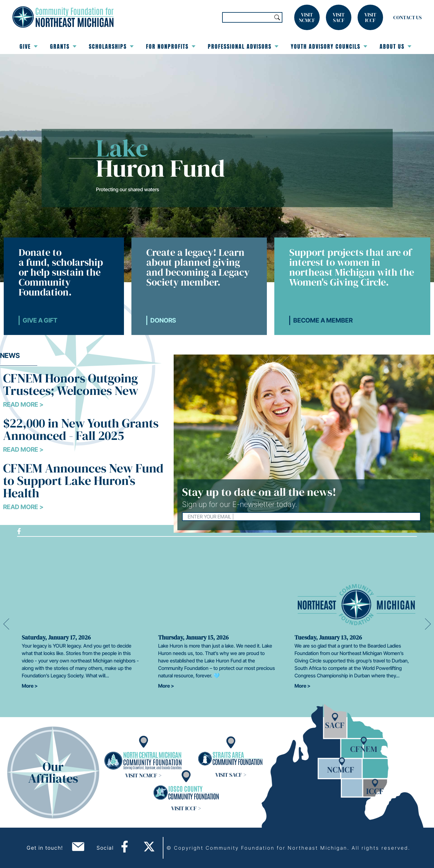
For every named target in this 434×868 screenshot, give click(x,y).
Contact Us (407, 17)
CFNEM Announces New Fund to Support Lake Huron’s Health (83, 481)
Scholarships (111, 46)
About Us (395, 46)
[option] (81, 620)
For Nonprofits (171, 46)
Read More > (23, 405)
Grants (63, 46)
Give (29, 46)
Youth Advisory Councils (329, 46)
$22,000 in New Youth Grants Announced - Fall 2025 (81, 429)
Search (277, 17)
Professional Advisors (243, 46)
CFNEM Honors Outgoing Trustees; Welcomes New (71, 384)
